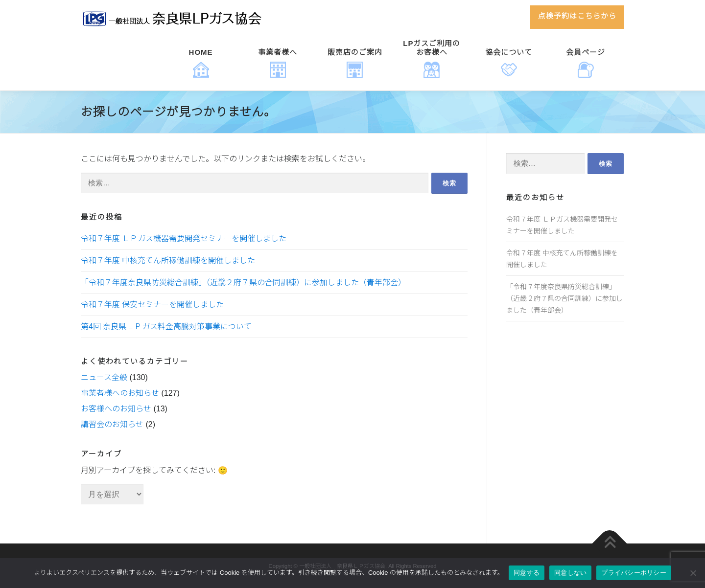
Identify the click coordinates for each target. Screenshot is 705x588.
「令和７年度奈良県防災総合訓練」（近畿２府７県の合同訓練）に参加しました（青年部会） (243, 283)
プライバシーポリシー (634, 573)
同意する (527, 573)
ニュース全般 (104, 377)
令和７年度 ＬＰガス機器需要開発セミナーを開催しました (184, 238)
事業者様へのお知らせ (120, 393)
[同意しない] (693, 573)
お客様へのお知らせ (116, 409)
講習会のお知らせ (112, 424)
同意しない (570, 573)
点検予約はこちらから (577, 16)
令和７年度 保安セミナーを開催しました (152, 305)
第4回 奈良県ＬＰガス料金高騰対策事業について (166, 327)
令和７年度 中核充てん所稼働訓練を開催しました (168, 260)
